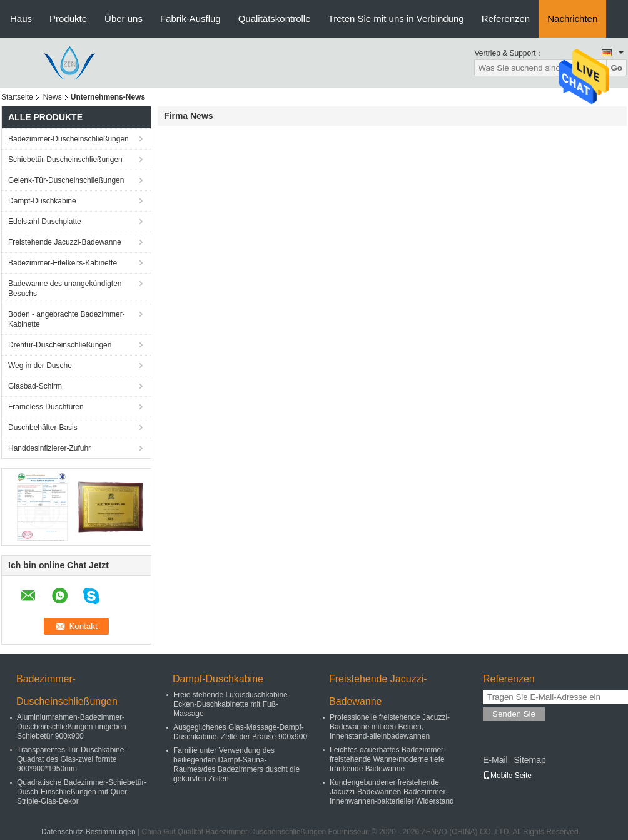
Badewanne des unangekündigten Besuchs (65, 289)
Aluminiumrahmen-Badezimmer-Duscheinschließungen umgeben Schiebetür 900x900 (72, 727)
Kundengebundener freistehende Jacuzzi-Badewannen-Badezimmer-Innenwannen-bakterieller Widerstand (392, 792)
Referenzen (506, 18)
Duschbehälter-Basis (43, 428)
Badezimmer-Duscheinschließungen (68, 139)
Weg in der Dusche (40, 366)
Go (616, 68)
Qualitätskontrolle (275, 18)
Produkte (68, 18)
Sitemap (529, 760)
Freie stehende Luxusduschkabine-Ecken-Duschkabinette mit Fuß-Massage (232, 704)
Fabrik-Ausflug (190, 18)
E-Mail (495, 760)
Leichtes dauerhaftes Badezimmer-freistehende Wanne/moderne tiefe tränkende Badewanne (388, 759)
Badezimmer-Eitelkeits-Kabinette (63, 263)
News (53, 97)
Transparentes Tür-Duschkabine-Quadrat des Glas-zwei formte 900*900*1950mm (72, 759)
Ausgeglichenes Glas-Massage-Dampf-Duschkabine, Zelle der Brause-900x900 (240, 732)
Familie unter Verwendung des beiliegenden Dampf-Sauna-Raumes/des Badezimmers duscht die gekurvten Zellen (236, 765)
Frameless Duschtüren (46, 407)
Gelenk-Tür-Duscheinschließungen (66, 180)
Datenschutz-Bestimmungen (89, 832)
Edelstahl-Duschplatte (45, 222)
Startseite (17, 97)
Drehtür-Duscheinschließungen (60, 345)
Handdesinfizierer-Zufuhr (49, 448)
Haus (21, 18)
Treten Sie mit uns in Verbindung (396, 18)
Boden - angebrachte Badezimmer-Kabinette (67, 319)
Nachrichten (572, 18)
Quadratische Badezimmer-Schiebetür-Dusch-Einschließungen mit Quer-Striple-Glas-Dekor (82, 792)
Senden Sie (514, 714)
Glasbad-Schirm (35, 386)
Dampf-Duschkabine (42, 201)
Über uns (124, 18)
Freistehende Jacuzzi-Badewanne (65, 242)
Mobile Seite (507, 776)
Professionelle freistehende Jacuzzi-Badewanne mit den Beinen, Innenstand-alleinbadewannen (390, 727)
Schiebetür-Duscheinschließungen (65, 160)
